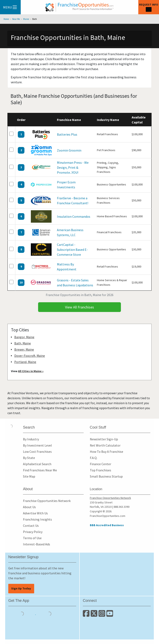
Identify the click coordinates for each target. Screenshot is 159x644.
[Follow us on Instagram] (102, 615)
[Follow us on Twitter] (95, 615)
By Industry (31, 439)
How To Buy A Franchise (107, 452)
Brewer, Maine (24, 349)
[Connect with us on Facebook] (87, 615)
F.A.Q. (94, 458)
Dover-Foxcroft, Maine (30, 356)
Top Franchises (101, 470)
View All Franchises (79, 307)
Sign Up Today (21, 588)
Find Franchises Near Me (40, 470)
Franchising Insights (37, 519)
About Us (29, 507)
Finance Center (101, 464)
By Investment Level (37, 445)
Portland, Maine (25, 362)
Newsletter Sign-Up (104, 439)
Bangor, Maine (24, 337)
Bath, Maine (23, 343)
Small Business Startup (106, 476)
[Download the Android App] (49, 613)
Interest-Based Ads (37, 544)
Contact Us (31, 526)
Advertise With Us (35, 513)
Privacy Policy (33, 532)
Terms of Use (32, 538)
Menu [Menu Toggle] (10, 7)
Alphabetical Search (37, 464)
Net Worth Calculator (105, 445)
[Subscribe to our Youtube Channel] (110, 615)
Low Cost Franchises (37, 452)
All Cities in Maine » (31, 371)
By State (29, 458)
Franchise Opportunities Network (47, 501)
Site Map (29, 476)
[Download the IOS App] (22, 613)
